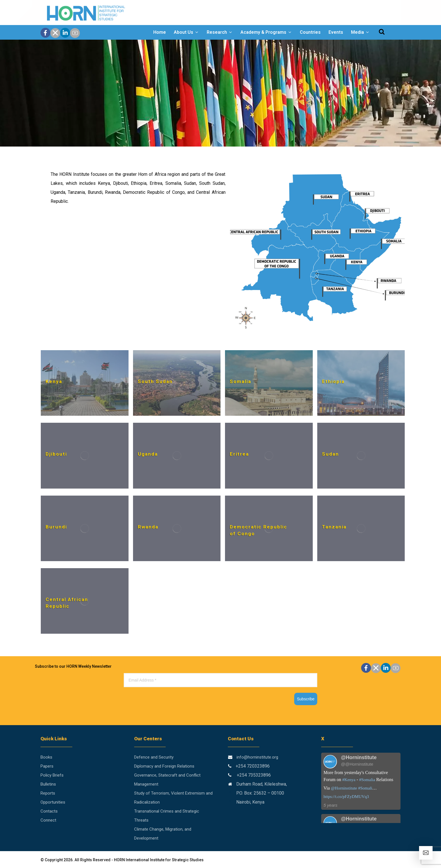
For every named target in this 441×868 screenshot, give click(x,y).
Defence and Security (154, 757)
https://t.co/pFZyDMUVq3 (346, 797)
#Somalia (367, 780)
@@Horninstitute (357, 764)
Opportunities (53, 802)
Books (46, 757)
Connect (48, 820)
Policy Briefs (52, 775)
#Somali (365, 788)
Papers (47, 766)
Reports (48, 793)
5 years (330, 805)
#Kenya (349, 780)
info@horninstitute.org (257, 757)
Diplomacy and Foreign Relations (164, 766)
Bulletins (48, 784)
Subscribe (306, 699)
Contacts (49, 811)
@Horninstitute (344, 788)
